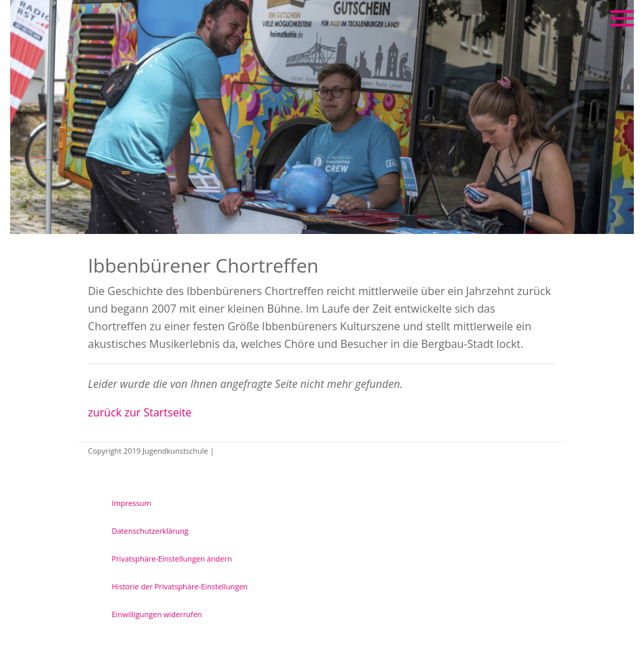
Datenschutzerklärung (150, 531)
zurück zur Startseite (140, 412)
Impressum (132, 503)
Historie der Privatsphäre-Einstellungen (180, 586)
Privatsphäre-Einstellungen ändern (172, 558)
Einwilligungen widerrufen (157, 614)
